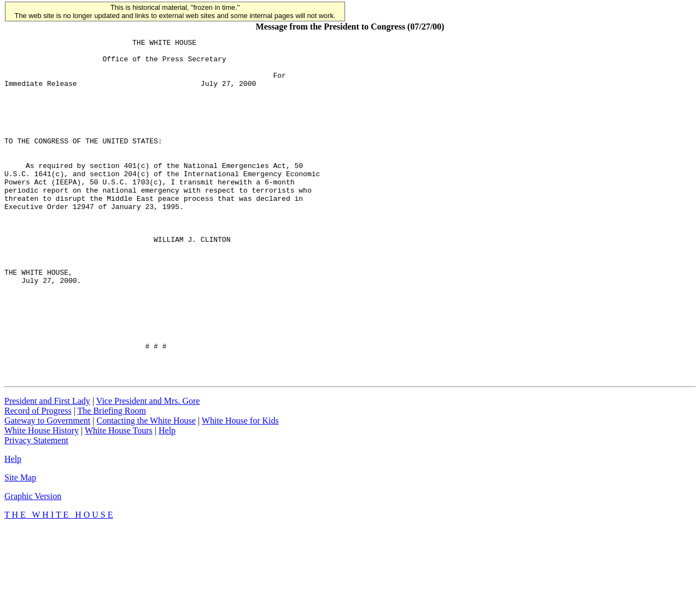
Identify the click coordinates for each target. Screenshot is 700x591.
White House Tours (119, 493)
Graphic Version (33, 558)
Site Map (20, 540)
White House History (42, 493)
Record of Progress (38, 473)
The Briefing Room (112, 473)
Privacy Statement (36, 503)
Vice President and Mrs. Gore (148, 463)
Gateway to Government (47, 483)
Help (167, 493)
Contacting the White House (146, 483)
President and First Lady (47, 463)
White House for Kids (240, 483)
